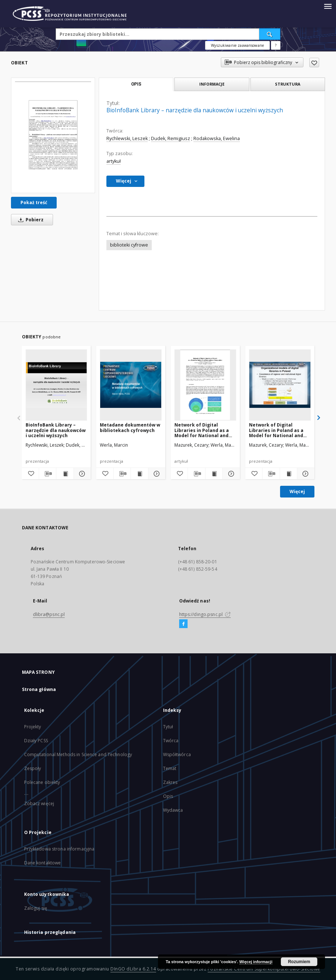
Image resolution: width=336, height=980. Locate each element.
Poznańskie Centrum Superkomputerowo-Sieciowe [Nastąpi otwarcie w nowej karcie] (264, 969)
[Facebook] (183, 624)
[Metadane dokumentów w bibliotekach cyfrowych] (131, 385)
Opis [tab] (136, 84)
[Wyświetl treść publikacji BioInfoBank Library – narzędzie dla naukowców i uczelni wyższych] (65, 474)
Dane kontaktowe (43, 863)
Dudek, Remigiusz (171, 138)
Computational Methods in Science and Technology (78, 754)
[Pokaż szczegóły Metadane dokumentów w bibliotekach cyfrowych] (156, 474)
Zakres (170, 782)
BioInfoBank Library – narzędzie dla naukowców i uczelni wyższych (56, 430)
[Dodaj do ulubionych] (314, 63)
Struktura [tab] (288, 84)
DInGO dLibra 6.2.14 (133, 969)
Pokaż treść (34, 202)
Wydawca (173, 810)
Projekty (33, 727)
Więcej (297, 491)
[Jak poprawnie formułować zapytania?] (276, 45)
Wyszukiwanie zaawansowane (237, 45)
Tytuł (168, 727)
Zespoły (33, 768)
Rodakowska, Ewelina (217, 138)
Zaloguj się (36, 908)
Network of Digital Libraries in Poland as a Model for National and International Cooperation (202, 430)
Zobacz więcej (39, 803)
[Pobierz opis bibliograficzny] (48, 474)
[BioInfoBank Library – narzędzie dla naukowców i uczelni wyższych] (53, 135)
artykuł (114, 161)
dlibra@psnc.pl (49, 614)
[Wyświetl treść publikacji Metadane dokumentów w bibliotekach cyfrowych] (139, 474)
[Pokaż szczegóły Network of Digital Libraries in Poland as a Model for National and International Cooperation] (230, 474)
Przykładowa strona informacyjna (59, 849)
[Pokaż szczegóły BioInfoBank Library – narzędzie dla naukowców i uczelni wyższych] (81, 474)
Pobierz (30, 220)
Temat (170, 768)
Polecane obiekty (42, 782)
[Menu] (328, 6)
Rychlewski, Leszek (127, 138)
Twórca (171, 741)
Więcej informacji (256, 962)
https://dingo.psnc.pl (205, 614)
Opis (168, 796)
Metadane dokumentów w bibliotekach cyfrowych (130, 427)
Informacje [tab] (212, 84)
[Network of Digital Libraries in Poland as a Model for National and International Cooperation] (205, 385)
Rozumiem (299, 962)
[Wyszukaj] (270, 34)
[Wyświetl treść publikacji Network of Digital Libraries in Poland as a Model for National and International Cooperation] (214, 474)
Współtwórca (177, 754)
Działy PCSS (36, 741)
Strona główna (39, 689)
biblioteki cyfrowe (129, 245)
